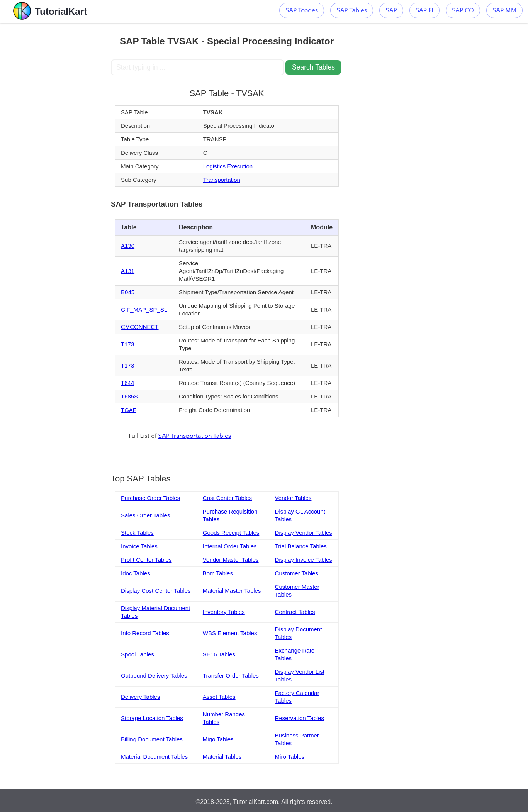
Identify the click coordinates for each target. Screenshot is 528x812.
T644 (127, 383)
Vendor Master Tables (231, 560)
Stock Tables (137, 533)
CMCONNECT (140, 327)
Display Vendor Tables (304, 533)
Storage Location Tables (152, 718)
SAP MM (504, 10)
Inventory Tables (224, 612)
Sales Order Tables (145, 515)
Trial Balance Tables (301, 546)
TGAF (129, 410)
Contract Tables (295, 612)
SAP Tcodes (302, 10)
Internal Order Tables (230, 546)
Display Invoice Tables (304, 560)
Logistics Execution (228, 166)
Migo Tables (218, 739)
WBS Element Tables (230, 633)
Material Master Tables (232, 591)
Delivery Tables (140, 697)
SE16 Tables (219, 654)
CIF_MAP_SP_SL (144, 309)
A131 (128, 271)
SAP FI (424, 10)
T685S (129, 396)
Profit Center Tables (146, 560)
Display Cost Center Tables (156, 591)
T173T (129, 365)
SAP (391, 10)
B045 (128, 292)
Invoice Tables (139, 546)
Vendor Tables (293, 498)
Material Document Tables (154, 757)
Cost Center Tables (227, 498)
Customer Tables (297, 573)
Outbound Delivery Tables (154, 676)
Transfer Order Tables (231, 676)
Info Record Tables (145, 633)
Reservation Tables (300, 718)
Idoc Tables (136, 573)
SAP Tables (352, 10)
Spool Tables (138, 654)
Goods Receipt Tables (231, 533)
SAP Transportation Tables (195, 436)
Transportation (222, 180)
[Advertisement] (56, 139)
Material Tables (222, 757)
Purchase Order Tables (150, 498)
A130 (128, 246)
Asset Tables (219, 697)
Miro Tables (290, 757)
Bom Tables (218, 573)
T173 (127, 344)
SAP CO (463, 10)
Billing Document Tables (152, 739)
